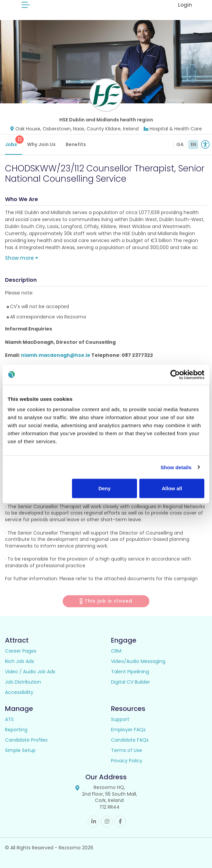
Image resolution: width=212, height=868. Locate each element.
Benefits (76, 144)
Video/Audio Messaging (138, 661)
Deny (104, 488)
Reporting (16, 730)
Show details (176, 467)
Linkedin (93, 821)
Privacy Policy (127, 761)
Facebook (120, 821)
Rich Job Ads (19, 661)
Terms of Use (126, 750)
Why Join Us (41, 144)
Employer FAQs (128, 730)
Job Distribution (23, 682)
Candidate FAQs (130, 740)
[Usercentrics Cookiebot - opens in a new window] (175, 374)
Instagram (107, 821)
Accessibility (19, 692)
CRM (116, 651)
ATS (9, 719)
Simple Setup (20, 750)
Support (120, 719)
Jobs (13, 142)
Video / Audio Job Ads (30, 672)
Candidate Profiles (26, 740)
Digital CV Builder (130, 682)
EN (193, 144)
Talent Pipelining (130, 672)
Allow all (172, 488)
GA (180, 144)
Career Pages (21, 651)
